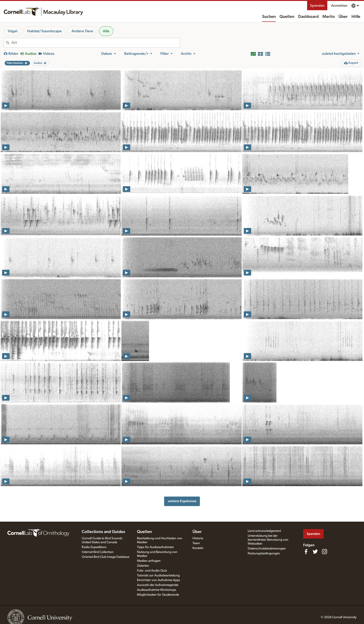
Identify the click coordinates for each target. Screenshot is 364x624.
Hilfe (356, 17)
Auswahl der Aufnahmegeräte (158, 585)
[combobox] (96, 43)
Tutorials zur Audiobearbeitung (158, 575)
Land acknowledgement (264, 531)
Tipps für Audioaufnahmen (155, 547)
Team (196, 543)
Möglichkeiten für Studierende (158, 595)
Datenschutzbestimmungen (267, 549)
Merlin (329, 17)
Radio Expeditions (94, 547)
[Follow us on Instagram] (325, 552)
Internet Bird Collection (98, 552)
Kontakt (198, 548)
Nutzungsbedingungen (264, 553)
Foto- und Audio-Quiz (152, 571)
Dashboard (308, 17)
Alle (106, 31)
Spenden (317, 6)
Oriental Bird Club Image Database (106, 557)
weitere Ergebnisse (182, 501)
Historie (198, 538)
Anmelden (339, 6)
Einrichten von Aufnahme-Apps (159, 580)
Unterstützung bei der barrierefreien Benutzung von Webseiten (268, 540)
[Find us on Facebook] (306, 552)
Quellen (287, 17)
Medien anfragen (149, 561)
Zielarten (143, 566)
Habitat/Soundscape (44, 31)
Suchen (269, 17)
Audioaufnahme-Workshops (157, 590)
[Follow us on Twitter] (315, 552)
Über (343, 17)
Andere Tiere (82, 31)
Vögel (13, 31)
